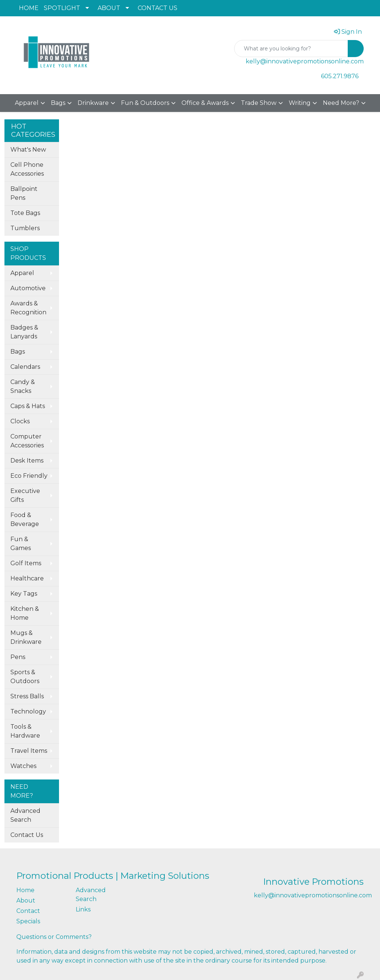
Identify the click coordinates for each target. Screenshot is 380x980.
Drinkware (93, 103)
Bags (58, 103)
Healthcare (27, 578)
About (26, 900)
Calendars (25, 367)
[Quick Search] (291, 49)
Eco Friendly (29, 476)
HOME (29, 8)
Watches (23, 766)
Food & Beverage (25, 519)
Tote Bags (25, 213)
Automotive (28, 288)
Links (83, 909)
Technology (28, 711)
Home (25, 890)
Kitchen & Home (25, 613)
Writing (300, 103)
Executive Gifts (25, 495)
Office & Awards (205, 103)
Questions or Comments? (54, 937)
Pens (18, 657)
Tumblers (25, 228)
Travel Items (29, 751)
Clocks (20, 421)
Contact (28, 911)
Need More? (341, 103)
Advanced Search (25, 815)
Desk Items (27, 461)
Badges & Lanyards (24, 332)
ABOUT (109, 8)
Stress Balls (27, 696)
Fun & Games (21, 544)
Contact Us (27, 835)
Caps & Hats (28, 406)
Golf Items (26, 563)
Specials (28, 921)
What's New (28, 150)
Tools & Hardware (25, 731)
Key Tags (24, 594)
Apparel (27, 103)
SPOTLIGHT (62, 8)
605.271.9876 (340, 76)
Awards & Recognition (28, 308)
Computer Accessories (27, 441)
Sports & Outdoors (25, 677)
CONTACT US (158, 8)
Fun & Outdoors (145, 103)
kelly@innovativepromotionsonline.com (305, 61)
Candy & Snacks (23, 386)
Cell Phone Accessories (27, 169)
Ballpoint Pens (24, 193)
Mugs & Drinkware (26, 637)
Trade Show (259, 103)
